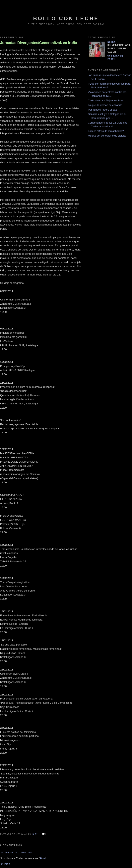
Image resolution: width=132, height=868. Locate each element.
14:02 (35, 834)
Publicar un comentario (17, 853)
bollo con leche (66, 18)
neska (112, 42)
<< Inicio (5, 864)
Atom (42, 858)
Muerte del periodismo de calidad (107, 136)
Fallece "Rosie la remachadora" (106, 131)
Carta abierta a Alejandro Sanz (106, 100)
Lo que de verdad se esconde (105, 105)
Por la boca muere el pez (102, 110)
